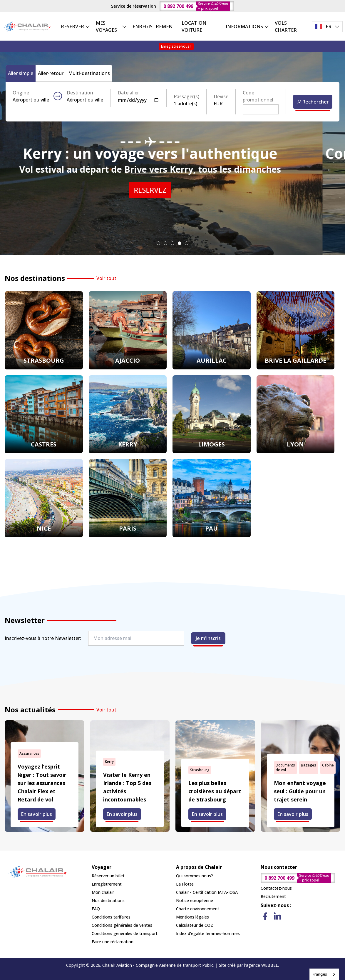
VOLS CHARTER (286, 26)
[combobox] (324, 974)
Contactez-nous (276, 888)
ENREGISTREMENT (154, 26)
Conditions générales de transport (125, 933)
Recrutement (273, 896)
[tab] (158, 243)
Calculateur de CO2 (194, 925)
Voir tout (106, 278)
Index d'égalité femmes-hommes (208, 933)
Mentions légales (192, 917)
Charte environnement (198, 909)
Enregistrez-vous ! (176, 46)
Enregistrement (107, 884)
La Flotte (185, 884)
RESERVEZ (173, 190)
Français (320, 974)
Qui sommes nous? (195, 876)
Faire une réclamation (113, 942)
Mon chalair (103, 892)
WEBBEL (270, 965)
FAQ (96, 909)
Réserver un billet (108, 876)
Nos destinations (108, 900)
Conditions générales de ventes (122, 925)
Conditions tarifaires (111, 917)
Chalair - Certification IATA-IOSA (207, 892)
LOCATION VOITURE (194, 26)
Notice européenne (195, 900)
